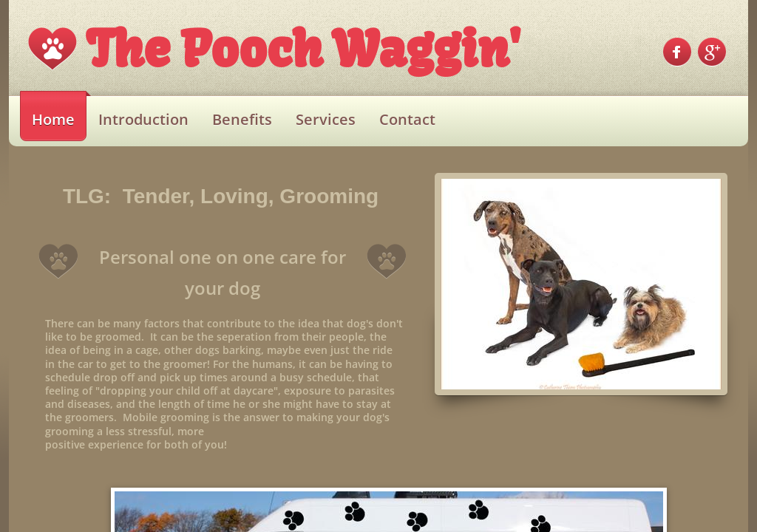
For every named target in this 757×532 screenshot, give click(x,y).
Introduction (143, 119)
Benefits (242, 119)
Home (53, 119)
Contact (407, 119)
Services (326, 119)
